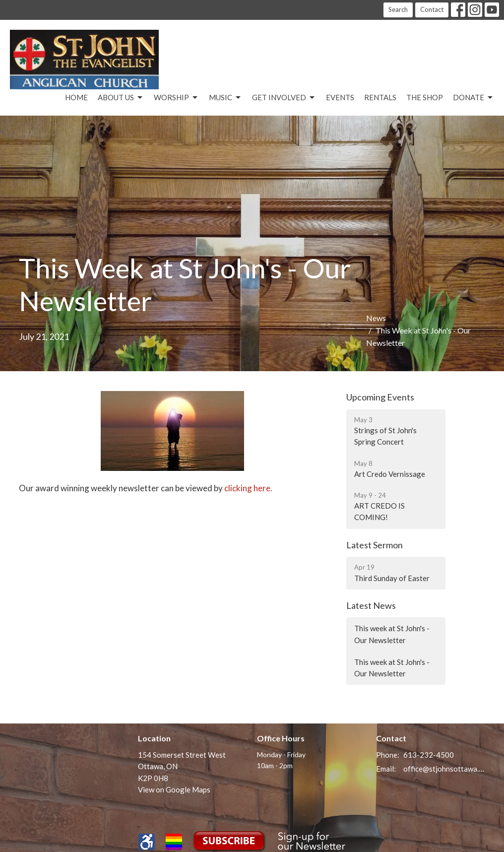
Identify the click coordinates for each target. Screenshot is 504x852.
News (376, 318)
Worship (176, 98)
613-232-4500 (429, 755)
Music (225, 98)
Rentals (380, 97)
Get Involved (284, 98)
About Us (121, 98)
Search (398, 9)
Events (340, 97)
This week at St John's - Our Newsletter (392, 634)
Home (76, 97)
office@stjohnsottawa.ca (444, 769)
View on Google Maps (174, 789)
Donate (473, 98)
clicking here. (248, 488)
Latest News (371, 605)
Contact (432, 9)
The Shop (425, 97)
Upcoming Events (380, 397)
